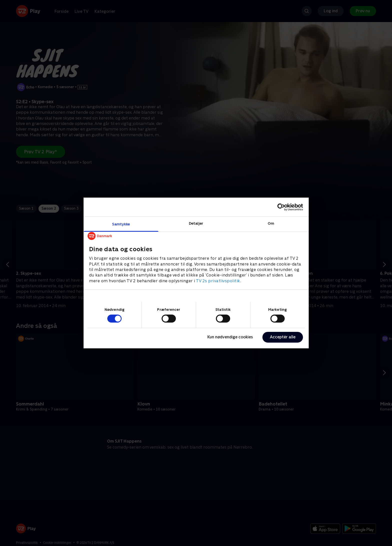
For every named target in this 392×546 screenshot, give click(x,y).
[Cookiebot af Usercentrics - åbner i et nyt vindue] (281, 207)
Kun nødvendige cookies (230, 337)
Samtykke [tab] (121, 224)
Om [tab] (271, 223)
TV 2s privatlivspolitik (218, 281)
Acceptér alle (283, 337)
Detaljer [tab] (196, 223)
